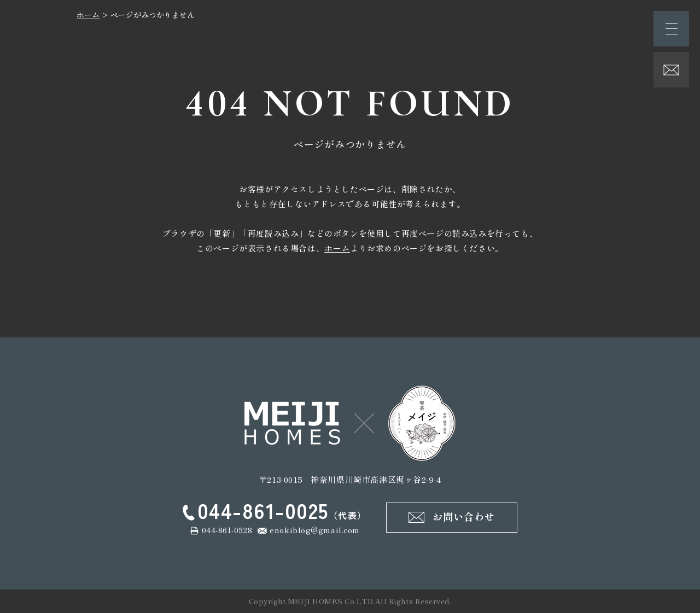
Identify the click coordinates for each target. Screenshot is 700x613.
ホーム (88, 15)
